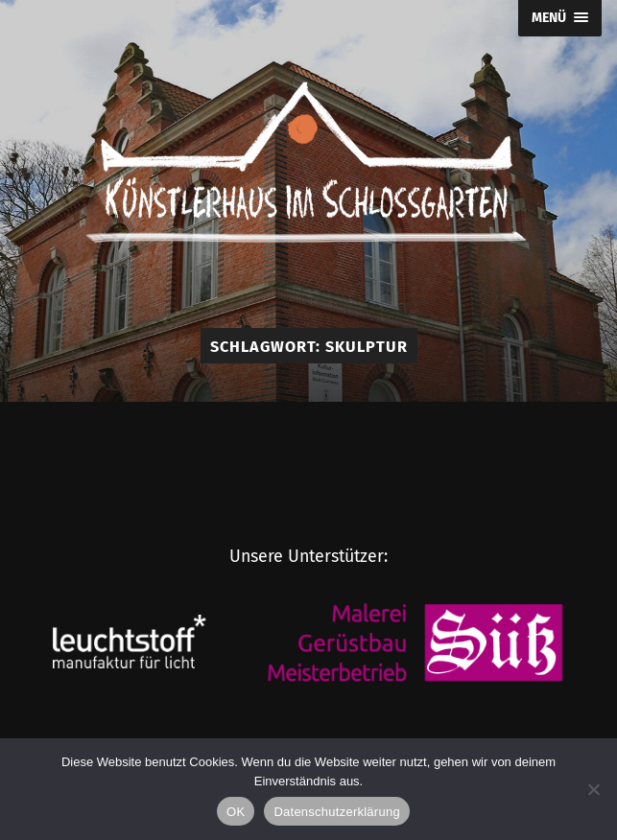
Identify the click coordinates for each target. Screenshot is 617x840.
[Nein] (593, 789)
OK (236, 812)
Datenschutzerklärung (336, 812)
